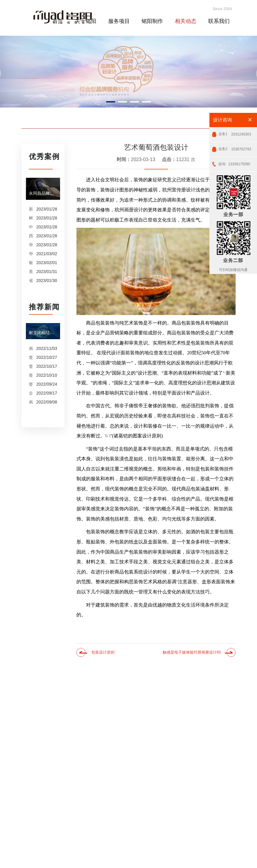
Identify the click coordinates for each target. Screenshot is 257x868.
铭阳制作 (152, 21)
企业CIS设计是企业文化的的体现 (31, 393)
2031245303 (235, 132)
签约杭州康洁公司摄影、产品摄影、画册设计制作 (31, 366)
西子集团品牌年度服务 (31, 236)
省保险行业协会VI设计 (31, 280)
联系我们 (219, 21)
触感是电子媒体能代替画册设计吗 (192, 652)
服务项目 (119, 21)
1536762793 (235, 147)
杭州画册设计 (129, 210)
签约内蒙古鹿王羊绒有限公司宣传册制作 (31, 375)
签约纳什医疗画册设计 (31, 384)
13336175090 (234, 162)
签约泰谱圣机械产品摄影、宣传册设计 (31, 357)
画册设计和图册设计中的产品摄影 (31, 402)
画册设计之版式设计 (31, 348)
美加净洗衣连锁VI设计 (31, 272)
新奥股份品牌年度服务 (31, 209)
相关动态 (186, 21)
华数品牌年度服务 (31, 245)
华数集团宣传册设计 (31, 254)
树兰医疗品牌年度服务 (31, 218)
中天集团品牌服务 (31, 227)
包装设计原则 (103, 652)
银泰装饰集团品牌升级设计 (31, 263)
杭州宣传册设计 (179, 190)
